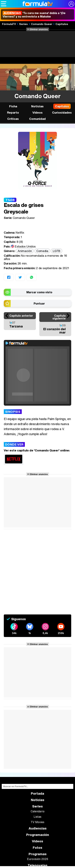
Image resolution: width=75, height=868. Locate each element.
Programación (38, 835)
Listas (37, 817)
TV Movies (37, 822)
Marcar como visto (39, 292)
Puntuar (39, 303)
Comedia (42, 251)
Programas (38, 854)
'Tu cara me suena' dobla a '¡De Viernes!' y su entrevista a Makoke (34, 15)
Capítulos (62, 24)
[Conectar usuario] (71, 4)
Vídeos (37, 112)
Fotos (37, 848)
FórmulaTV (9, 24)
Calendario (38, 811)
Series (23, 24)
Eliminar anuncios (39, 29)
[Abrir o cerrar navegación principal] (4, 4)
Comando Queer (42, 24)
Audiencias (38, 828)
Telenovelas (37, 865)
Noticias (37, 106)
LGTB (57, 251)
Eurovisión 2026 (38, 859)
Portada (37, 794)
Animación (25, 251)
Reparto (13, 112)
